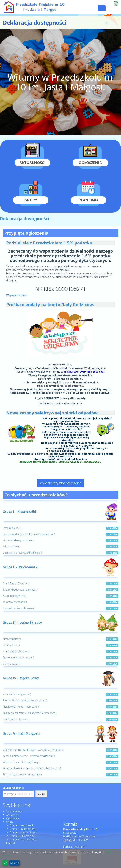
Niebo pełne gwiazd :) (15, 596)
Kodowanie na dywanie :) (17, 694)
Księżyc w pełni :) (12, 546)
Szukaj (41, 794)
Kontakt (11, 843)
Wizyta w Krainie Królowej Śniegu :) (22, 762)
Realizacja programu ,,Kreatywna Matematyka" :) (30, 713)
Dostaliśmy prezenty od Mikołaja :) (22, 553)
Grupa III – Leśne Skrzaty (24, 832)
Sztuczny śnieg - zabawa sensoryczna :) (25, 700)
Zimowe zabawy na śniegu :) (19, 540)
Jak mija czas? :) (11, 664)
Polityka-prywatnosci (75, 847)
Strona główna (14, 811)
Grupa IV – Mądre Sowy (23, 836)
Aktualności (13, 815)
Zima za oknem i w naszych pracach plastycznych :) (32, 768)
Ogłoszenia (13, 818)
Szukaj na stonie (13, 788)
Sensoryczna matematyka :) (18, 657)
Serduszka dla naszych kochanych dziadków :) (29, 534)
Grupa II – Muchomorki (23, 829)
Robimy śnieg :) (11, 645)
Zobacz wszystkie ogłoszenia (60, 483)
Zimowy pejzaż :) (12, 639)
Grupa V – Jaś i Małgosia (23, 839)
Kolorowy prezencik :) (15, 602)
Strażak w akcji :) (12, 528)
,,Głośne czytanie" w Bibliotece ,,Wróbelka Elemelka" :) (33, 750)
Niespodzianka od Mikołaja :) (19, 608)
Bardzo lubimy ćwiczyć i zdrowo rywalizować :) (29, 756)
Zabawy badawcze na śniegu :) (20, 590)
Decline (15, 863)
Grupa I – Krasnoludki (22, 825)
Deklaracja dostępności (25, 218)
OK (5, 863)
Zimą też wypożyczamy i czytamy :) (22, 774)
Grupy (10, 822)
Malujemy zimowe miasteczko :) (21, 707)
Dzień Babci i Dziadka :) (16, 583)
